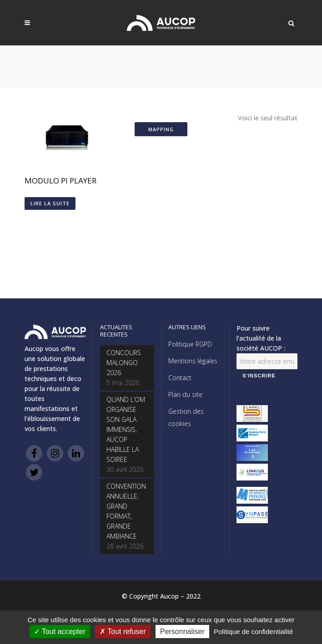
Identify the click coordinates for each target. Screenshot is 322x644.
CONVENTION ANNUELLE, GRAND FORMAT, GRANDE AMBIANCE (126, 511)
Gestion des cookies (186, 417)
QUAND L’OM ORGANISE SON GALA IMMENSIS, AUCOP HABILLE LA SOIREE (126, 429)
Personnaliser (182, 632)
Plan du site (185, 394)
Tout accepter (60, 632)
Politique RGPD (190, 344)
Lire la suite (50, 203)
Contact (180, 378)
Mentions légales (193, 361)
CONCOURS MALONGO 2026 (124, 363)
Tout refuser (123, 632)
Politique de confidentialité (253, 632)
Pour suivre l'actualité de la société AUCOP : (261, 338)
